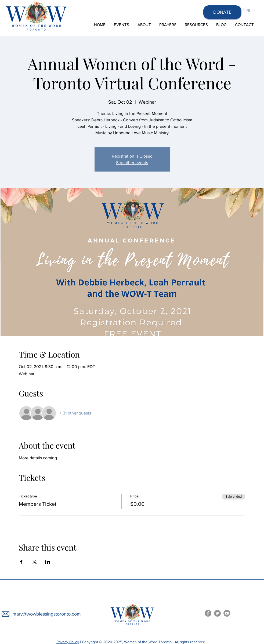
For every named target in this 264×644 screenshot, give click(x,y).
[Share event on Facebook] (21, 562)
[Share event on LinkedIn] (48, 562)
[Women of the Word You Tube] (227, 613)
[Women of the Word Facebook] (208, 613)
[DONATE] (222, 12)
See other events (132, 163)
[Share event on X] (35, 562)
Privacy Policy (68, 642)
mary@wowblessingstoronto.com (47, 614)
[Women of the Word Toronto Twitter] (217, 613)
